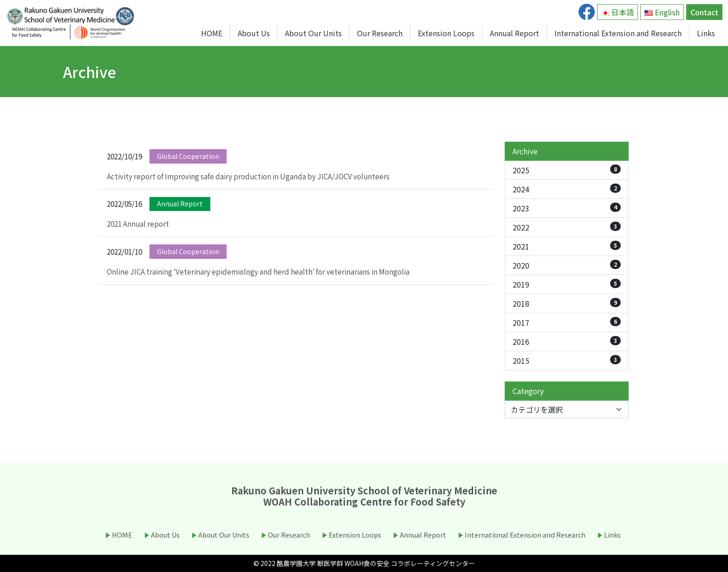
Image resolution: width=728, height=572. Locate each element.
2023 (567, 208)
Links (706, 33)
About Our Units (313, 33)
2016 (567, 342)
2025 (567, 170)
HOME (212, 33)
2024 (567, 189)
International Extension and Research (618, 33)
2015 (567, 361)
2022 (567, 227)
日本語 (617, 12)
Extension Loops (446, 33)
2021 (567, 246)
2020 (567, 265)
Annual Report (514, 33)
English (662, 12)
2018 (567, 303)
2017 (567, 322)
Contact (704, 12)
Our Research (380, 33)
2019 (567, 284)
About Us (254, 33)
